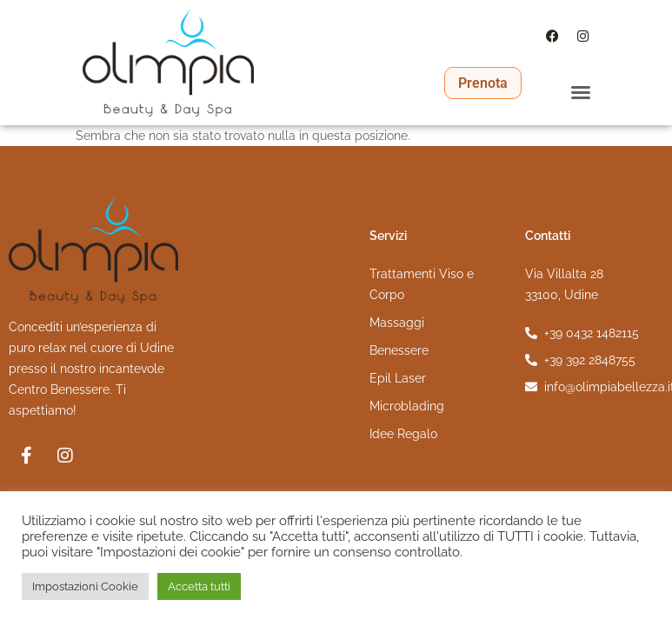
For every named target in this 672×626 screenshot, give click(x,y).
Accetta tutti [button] (199, 586)
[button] (581, 91)
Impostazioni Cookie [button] (85, 586)
